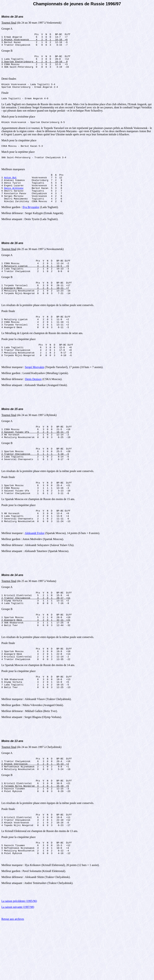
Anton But (10, 187)
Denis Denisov (33, 404)
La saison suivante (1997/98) (18, 964)
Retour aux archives (13, 976)
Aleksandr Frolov (35, 568)
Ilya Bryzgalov (31, 221)
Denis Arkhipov (14, 200)
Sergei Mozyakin (35, 392)
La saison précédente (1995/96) (19, 958)
